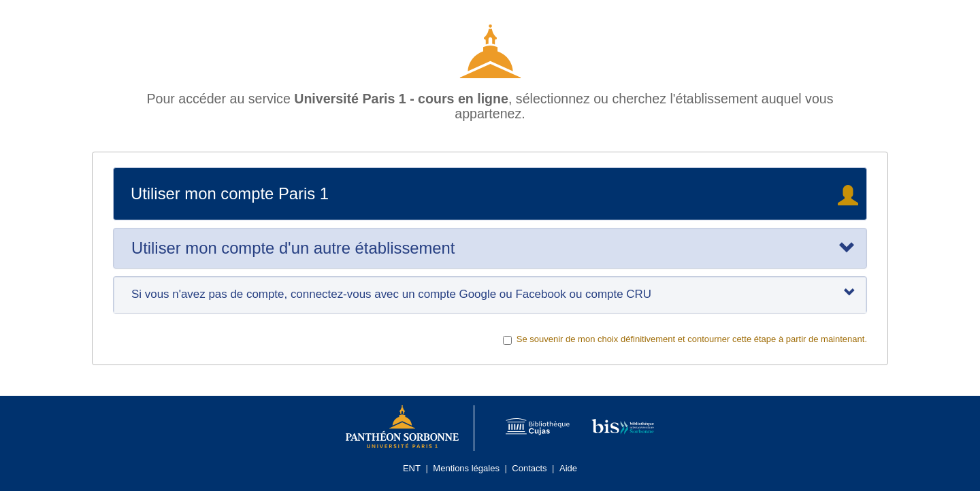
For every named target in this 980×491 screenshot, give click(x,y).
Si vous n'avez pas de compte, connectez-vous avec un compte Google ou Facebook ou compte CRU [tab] (493, 294)
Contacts (529, 468)
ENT (412, 468)
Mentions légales (466, 468)
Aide (568, 468)
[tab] (490, 248)
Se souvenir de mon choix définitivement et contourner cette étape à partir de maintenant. (685, 339)
